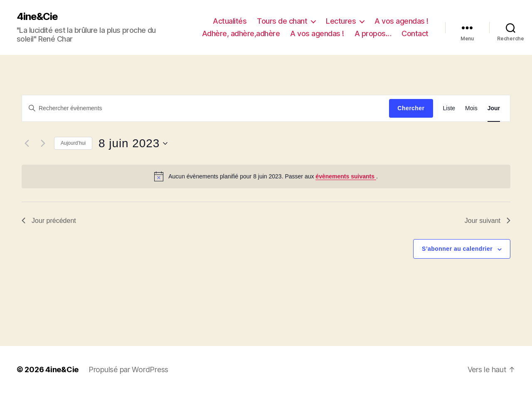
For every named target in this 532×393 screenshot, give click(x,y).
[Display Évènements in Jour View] (494, 108)
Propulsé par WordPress (128, 370)
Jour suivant (488, 221)
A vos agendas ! (401, 21)
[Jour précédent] (27, 143)
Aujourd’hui (73, 143)
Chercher (411, 108)
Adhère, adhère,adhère (241, 33)
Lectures (341, 21)
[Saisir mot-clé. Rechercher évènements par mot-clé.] (206, 108)
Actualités (230, 21)
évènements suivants (346, 176)
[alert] (266, 176)
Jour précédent (49, 221)
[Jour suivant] (43, 143)
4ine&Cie (37, 17)
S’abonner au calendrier (457, 249)
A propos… (373, 33)
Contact (415, 33)
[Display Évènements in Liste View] (449, 108)
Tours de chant (282, 21)
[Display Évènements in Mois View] (471, 108)
